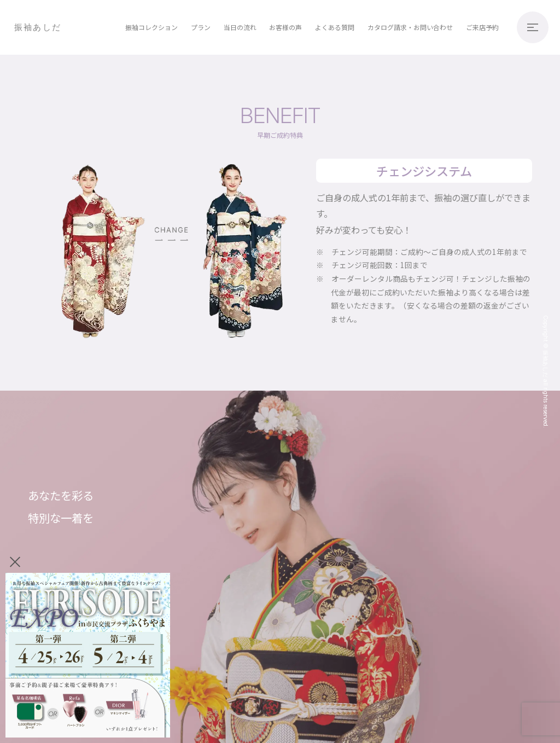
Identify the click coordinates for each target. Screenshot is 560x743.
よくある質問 (335, 27)
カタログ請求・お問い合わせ (410, 27)
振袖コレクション (151, 27)
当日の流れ (240, 27)
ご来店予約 (482, 27)
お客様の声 (285, 27)
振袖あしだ (38, 27)
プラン (201, 27)
